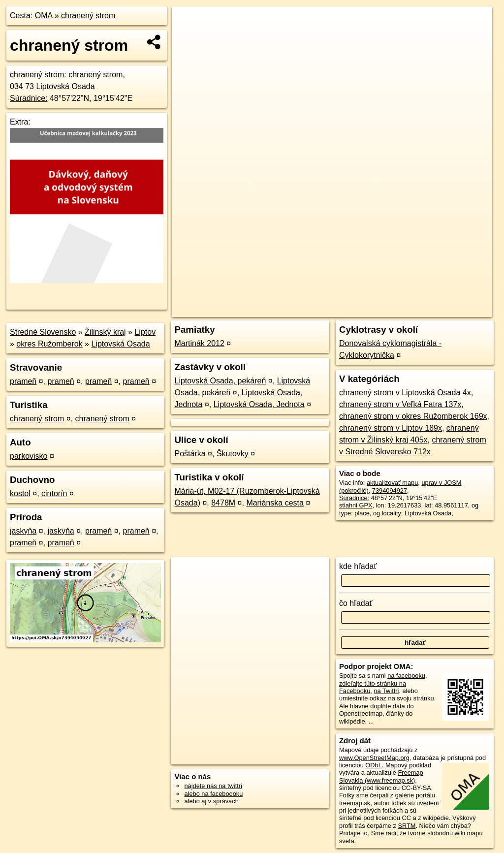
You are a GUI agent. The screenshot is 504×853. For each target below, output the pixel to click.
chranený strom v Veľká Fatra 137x (400, 404)
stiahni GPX (356, 505)
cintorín (54, 493)
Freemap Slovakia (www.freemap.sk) (381, 776)
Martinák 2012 (199, 343)
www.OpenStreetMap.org (374, 758)
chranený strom (88, 16)
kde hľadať (358, 566)
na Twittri (386, 691)
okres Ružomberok (49, 344)
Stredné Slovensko (43, 332)
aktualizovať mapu (392, 483)
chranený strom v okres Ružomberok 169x (413, 416)
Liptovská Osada (120, 344)
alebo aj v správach (211, 801)
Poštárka (190, 454)
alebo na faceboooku (213, 794)
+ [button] (189, 23)
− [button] (189, 38)
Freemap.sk (373, 310)
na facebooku (406, 676)
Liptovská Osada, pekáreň (220, 381)
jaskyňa (23, 531)
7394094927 (390, 490)
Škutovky (233, 454)
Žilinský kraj (105, 332)
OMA (44, 16)
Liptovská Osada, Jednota (259, 404)
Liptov (145, 332)
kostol (20, 493)
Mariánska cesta (275, 503)
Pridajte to (353, 833)
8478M (223, 503)
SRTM (407, 826)
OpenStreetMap (322, 310)
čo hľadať (356, 603)
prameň (23, 381)
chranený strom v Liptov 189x (391, 428)
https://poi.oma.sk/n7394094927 (448, 310)
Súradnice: (29, 98)
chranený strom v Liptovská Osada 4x (405, 393)
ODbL (373, 765)
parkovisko (29, 456)
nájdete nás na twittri (213, 786)
